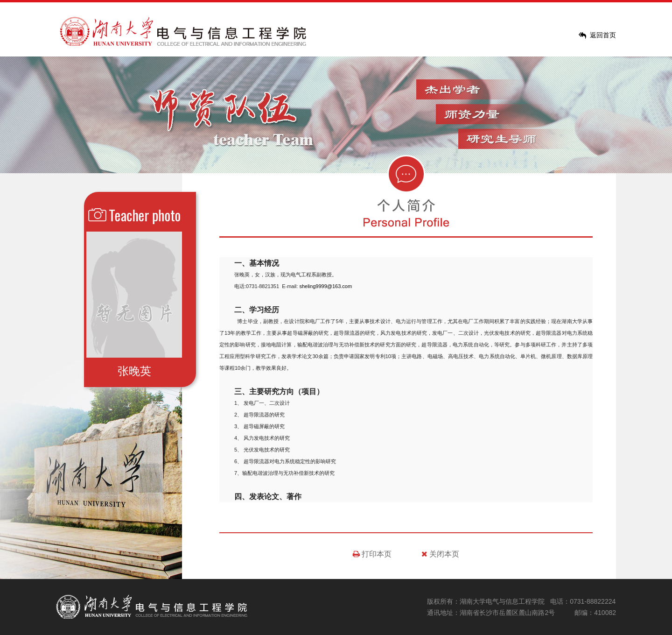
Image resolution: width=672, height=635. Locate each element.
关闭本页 (440, 554)
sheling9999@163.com (325, 286)
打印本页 (372, 554)
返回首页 (603, 35)
